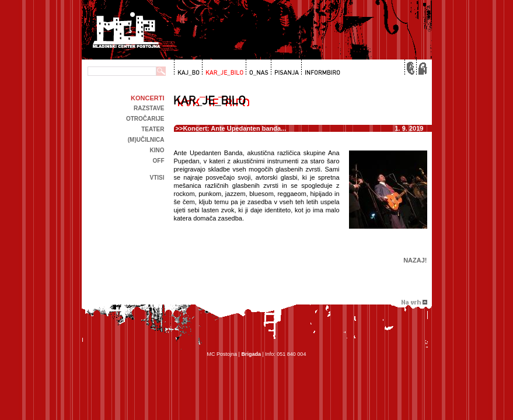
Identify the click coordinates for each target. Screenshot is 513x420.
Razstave (149, 108)
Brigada (251, 354)
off (159, 161)
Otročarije (145, 119)
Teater (153, 129)
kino (157, 150)
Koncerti (147, 98)
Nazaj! (415, 260)
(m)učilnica (146, 140)
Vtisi (157, 178)
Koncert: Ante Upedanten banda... (234, 128)
